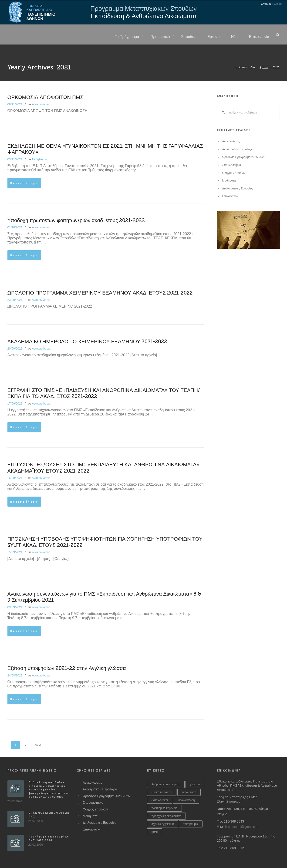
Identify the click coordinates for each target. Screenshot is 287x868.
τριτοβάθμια (191, 812)
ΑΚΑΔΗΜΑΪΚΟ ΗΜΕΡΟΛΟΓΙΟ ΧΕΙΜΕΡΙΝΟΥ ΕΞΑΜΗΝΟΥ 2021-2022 (87, 330)
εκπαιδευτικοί (160, 789)
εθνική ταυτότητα (162, 781)
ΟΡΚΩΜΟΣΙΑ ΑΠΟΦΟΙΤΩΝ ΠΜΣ (45, 86)
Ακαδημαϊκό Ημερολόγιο (238, 138)
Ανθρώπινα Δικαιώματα (166, 773)
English (278, 4)
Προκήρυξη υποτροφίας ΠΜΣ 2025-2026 (49, 827)
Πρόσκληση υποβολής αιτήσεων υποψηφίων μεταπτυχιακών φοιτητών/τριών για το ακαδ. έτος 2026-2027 (48, 778)
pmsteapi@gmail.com (244, 815)
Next (38, 733)
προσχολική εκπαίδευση (166, 804)
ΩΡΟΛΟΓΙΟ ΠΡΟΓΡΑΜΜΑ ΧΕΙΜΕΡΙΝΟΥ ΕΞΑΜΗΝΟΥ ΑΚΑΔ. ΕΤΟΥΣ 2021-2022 (100, 281)
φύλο (155, 820)
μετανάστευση (186, 789)
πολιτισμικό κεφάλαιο (165, 796)
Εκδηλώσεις (40, 148)
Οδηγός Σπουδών (234, 161)
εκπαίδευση (189, 781)
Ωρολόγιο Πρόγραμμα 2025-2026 (244, 145)
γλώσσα (195, 773)
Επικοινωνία (230, 185)
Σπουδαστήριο (232, 153)
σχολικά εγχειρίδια (163, 812)
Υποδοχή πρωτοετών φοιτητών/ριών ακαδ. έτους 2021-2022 (76, 209)
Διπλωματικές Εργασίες (238, 177)
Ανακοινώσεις (41, 93)
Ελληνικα (266, 4)
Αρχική (264, 56)
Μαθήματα (229, 169)
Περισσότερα (24, 171)
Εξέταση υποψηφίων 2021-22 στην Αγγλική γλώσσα (67, 657)
